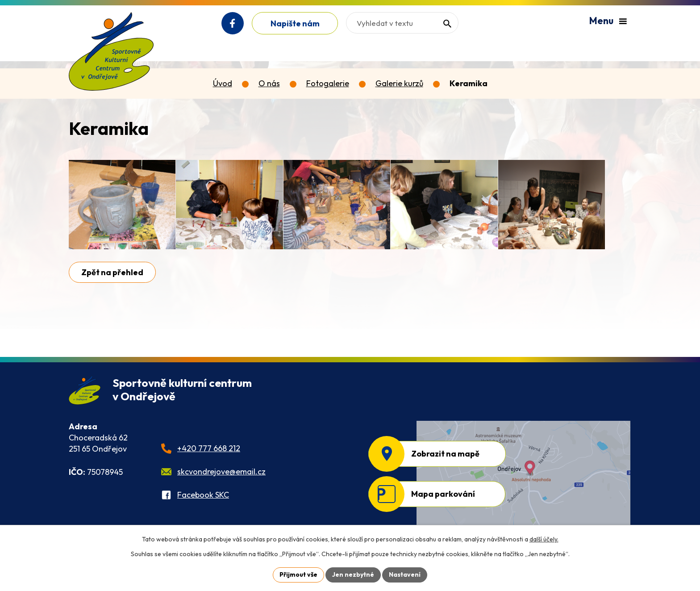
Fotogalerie (328, 83)
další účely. (544, 539)
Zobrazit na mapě (445, 454)
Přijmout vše (298, 574)
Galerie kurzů (399, 83)
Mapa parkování (443, 494)
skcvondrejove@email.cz (221, 472)
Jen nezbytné (353, 574)
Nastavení (405, 574)
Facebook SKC (203, 495)
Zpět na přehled (112, 272)
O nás (269, 83)
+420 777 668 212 (209, 448)
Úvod (223, 83)
